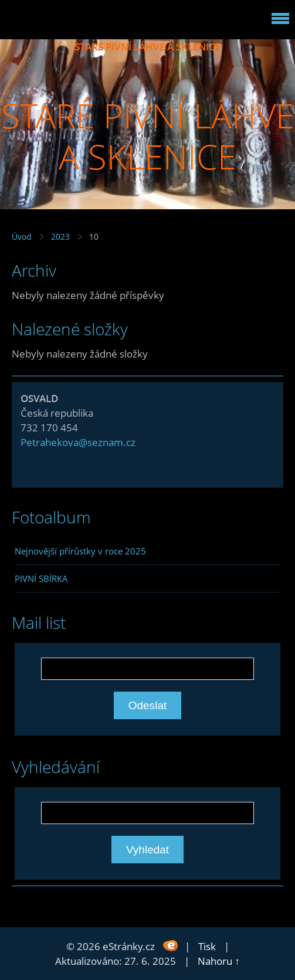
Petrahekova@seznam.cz (78, 442)
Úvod (22, 237)
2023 (60, 237)
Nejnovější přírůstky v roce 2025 (80, 551)
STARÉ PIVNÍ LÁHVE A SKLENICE (147, 47)
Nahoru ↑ (219, 961)
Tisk (207, 946)
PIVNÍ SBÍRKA (41, 579)
